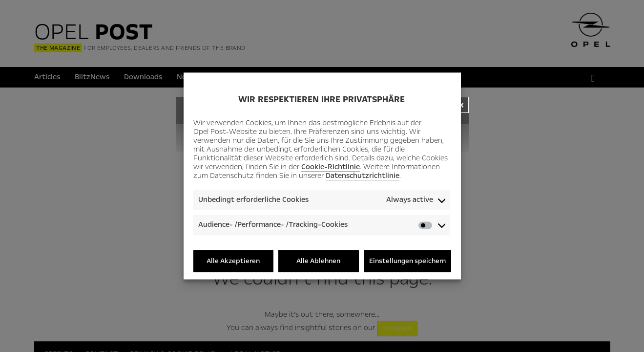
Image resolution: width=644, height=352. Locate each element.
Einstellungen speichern (407, 261)
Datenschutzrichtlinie (363, 176)
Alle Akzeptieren (233, 261)
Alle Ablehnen (318, 261)
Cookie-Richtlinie (331, 167)
